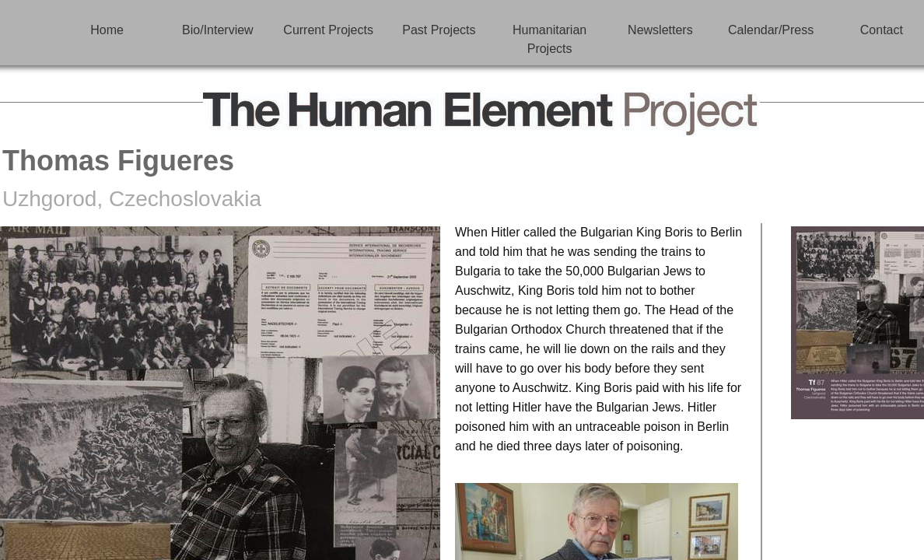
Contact (882, 30)
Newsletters (660, 30)
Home (107, 30)
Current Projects (328, 30)
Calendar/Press (771, 30)
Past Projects (439, 30)
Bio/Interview (218, 30)
